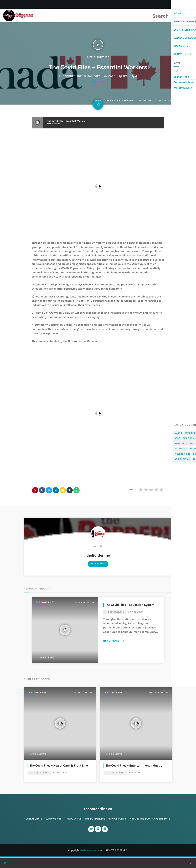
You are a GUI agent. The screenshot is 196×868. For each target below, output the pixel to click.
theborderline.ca (90, 850)
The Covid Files (145, 101)
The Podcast (73, 819)
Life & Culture (113, 101)
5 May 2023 (92, 76)
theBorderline (70, 76)
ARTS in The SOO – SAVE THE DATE (150, 819)
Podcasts (129, 101)
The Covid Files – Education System (131, 605)
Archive (98, 564)
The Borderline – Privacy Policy (105, 819)
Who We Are (54, 819)
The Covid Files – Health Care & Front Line (60, 765)
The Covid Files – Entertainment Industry (135, 765)
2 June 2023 (60, 773)
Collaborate (34, 819)
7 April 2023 (135, 612)
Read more (114, 641)
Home (98, 101)
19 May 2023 (136, 773)
